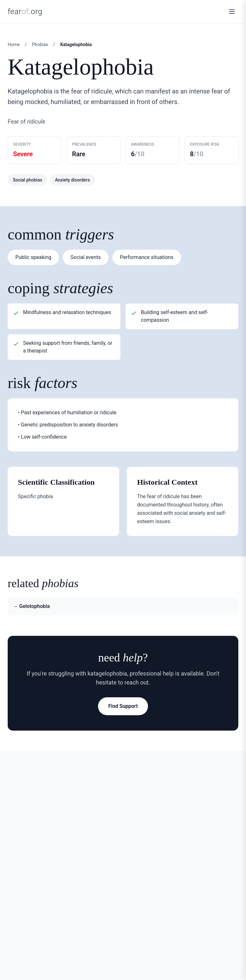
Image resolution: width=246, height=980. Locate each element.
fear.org (25, 12)
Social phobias (28, 180)
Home (14, 45)
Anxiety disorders (73, 180)
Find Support (123, 706)
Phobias (40, 45)
